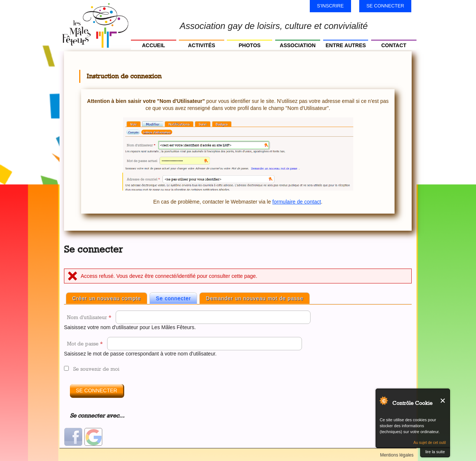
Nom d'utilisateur (89, 317)
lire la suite (435, 452)
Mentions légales (397, 455)
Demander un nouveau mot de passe (254, 298)
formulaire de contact (297, 202)
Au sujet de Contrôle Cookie (383, 400)
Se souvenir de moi (96, 369)
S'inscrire (330, 6)
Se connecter (385, 6)
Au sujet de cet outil (430, 443)
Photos (250, 45)
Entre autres (345, 45)
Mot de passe (85, 343)
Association (297, 45)
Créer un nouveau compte (107, 298)
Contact (394, 45)
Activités (201, 45)
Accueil (154, 45)
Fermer (443, 401)
